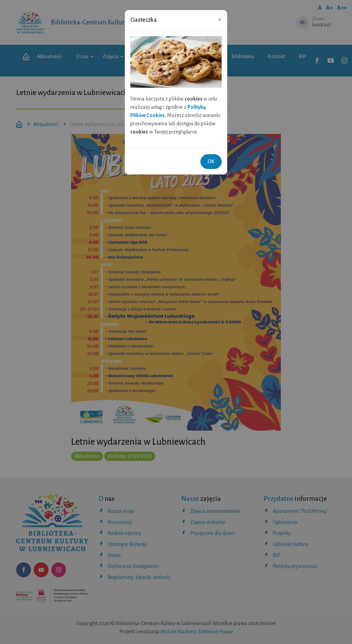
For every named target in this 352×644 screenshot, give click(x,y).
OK (211, 161)
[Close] (220, 19)
